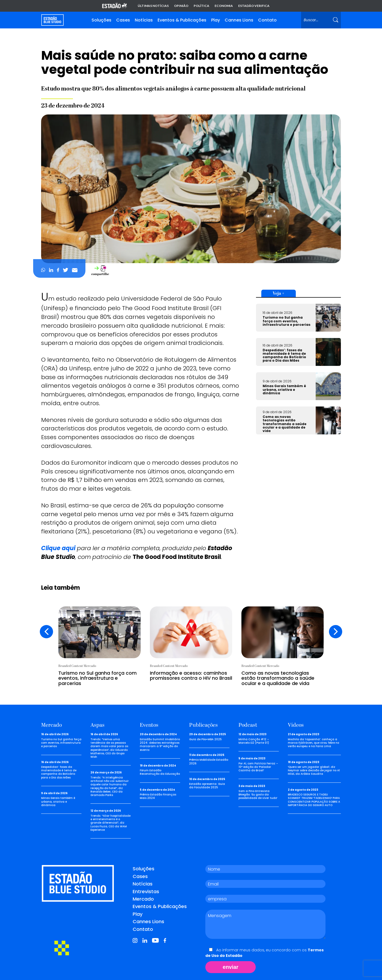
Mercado (143, 899)
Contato (267, 20)
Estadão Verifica (254, 6)
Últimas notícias (153, 6)
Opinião (181, 6)
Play (216, 20)
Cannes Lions (239, 20)
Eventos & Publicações (182, 20)
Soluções (101, 20)
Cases (123, 20)
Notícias (144, 20)
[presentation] (46, 632)
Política (201, 6)
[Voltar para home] (52, 20)
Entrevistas (146, 891)
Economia (224, 6)
